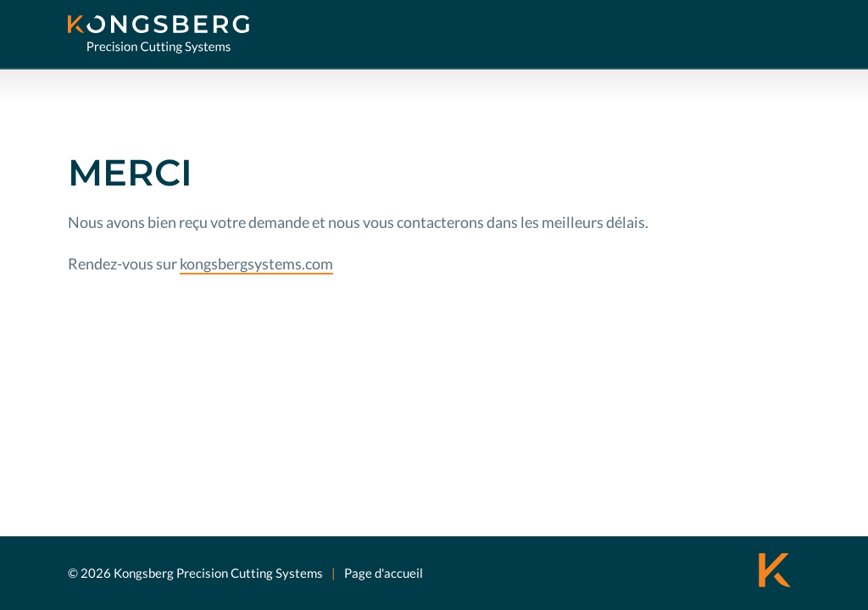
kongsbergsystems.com (256, 263)
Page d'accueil (384, 573)
